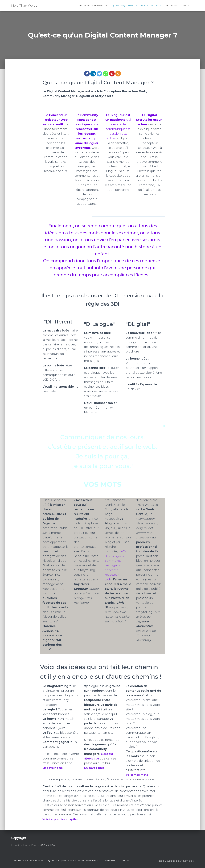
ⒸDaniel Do (48, 845)
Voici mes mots (137, 775)
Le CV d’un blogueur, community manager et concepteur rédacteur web (116, 565)
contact (187, 6)
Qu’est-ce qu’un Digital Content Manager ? (136, 6)
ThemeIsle (188, 861)
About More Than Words (93, 6)
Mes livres (171, 6)
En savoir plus (53, 768)
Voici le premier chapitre (61, 819)
